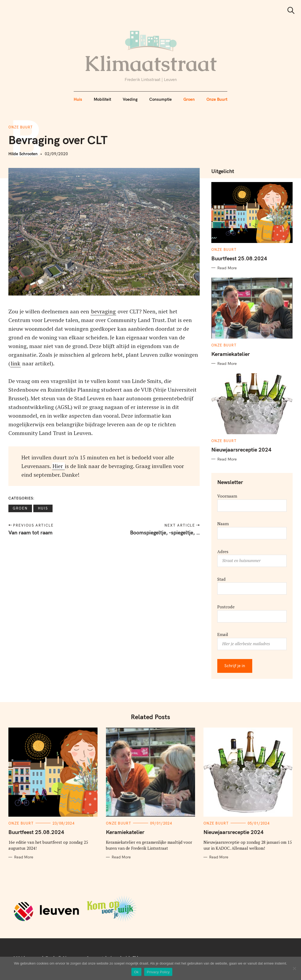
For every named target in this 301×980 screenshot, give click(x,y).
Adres (223, 551)
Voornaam (227, 496)
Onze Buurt (217, 99)
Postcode (226, 607)
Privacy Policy (158, 972)
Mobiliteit (102, 99)
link (16, 363)
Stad (221, 579)
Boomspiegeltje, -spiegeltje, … (165, 532)
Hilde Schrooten (23, 154)
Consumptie (161, 99)
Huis (78, 99)
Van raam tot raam (30, 532)
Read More (227, 268)
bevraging (103, 311)
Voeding (130, 99)
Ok (136, 972)
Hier (58, 466)
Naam (223, 524)
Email (223, 634)
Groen (189, 99)
